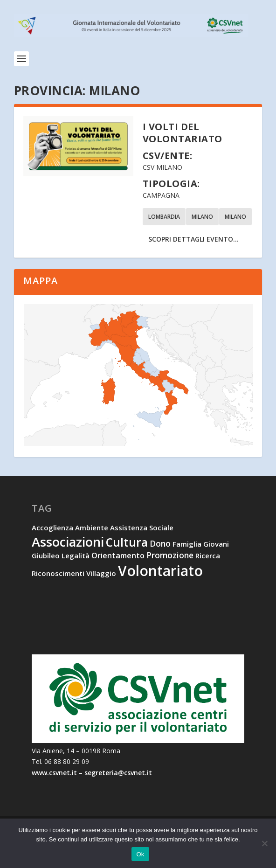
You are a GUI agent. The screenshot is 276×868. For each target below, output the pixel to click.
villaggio (101, 573)
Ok (140, 854)
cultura (127, 542)
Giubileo (46, 556)
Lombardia (164, 217)
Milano (202, 217)
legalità (76, 556)
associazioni (68, 542)
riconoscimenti (58, 573)
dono (160, 543)
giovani (216, 544)
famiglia (187, 544)
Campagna (161, 195)
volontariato (160, 571)
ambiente (92, 528)
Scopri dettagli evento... (193, 239)
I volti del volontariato (183, 133)
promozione (170, 555)
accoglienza (52, 528)
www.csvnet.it (54, 773)
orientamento (118, 556)
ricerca (208, 556)
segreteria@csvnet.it (118, 773)
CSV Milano (162, 167)
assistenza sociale (142, 528)
